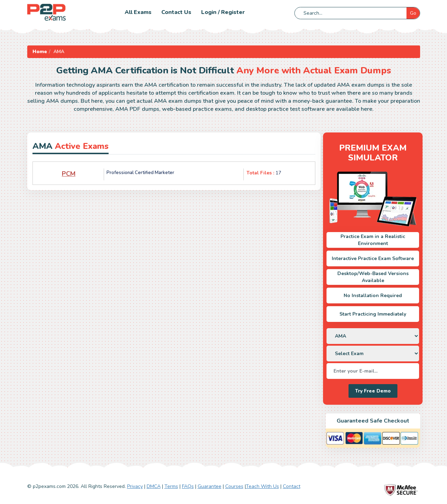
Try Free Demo (373, 391)
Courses (234, 486)
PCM (69, 174)
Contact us (176, 12)
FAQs (188, 486)
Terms (171, 486)
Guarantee (210, 486)
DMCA (154, 486)
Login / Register (223, 12)
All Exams (138, 12)
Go (413, 13)
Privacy (135, 486)
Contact (292, 486)
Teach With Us (262, 486)
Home (40, 52)
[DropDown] (373, 336)
